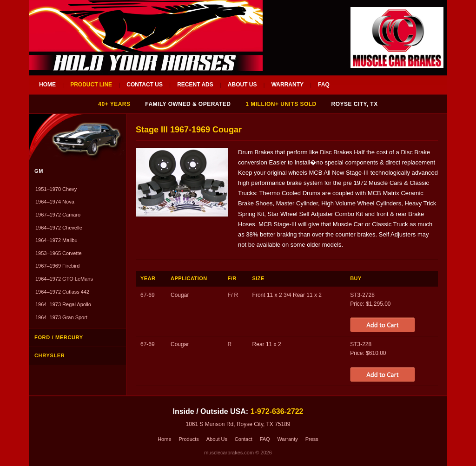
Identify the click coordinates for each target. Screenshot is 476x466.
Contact (244, 439)
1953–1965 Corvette (59, 253)
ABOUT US (242, 85)
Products (188, 439)
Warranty (288, 439)
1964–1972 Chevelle (59, 228)
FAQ (324, 85)
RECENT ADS (195, 85)
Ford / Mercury (59, 337)
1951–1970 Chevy (56, 189)
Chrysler (50, 355)
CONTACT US (145, 85)
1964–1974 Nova (55, 202)
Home (164, 439)
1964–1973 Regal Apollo (63, 304)
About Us (217, 439)
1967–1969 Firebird (57, 266)
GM (39, 171)
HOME (47, 85)
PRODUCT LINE (91, 85)
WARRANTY (288, 85)
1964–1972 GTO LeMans (64, 279)
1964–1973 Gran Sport (61, 317)
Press (312, 439)
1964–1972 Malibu (56, 240)
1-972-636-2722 (277, 411)
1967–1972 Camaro (58, 215)
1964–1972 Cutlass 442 (62, 292)
